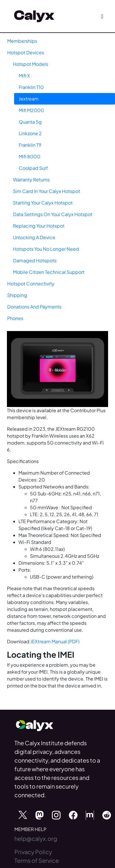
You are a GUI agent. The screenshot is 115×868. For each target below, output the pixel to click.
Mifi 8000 (30, 156)
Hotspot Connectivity (31, 284)
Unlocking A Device (34, 237)
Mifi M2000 (31, 110)
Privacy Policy (33, 852)
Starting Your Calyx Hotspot (43, 203)
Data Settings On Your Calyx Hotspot (53, 214)
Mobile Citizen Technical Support (49, 272)
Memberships (22, 41)
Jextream (29, 99)
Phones (15, 318)
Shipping (17, 295)
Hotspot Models (31, 64)
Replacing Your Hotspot (39, 226)
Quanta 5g (30, 122)
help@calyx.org (36, 838)
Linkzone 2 (30, 133)
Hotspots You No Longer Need (46, 249)
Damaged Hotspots (35, 260)
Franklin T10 (31, 87)
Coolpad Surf (33, 168)
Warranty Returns (31, 180)
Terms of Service (37, 860)
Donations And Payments (34, 307)
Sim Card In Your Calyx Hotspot (47, 191)
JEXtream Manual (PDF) (55, 641)
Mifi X (24, 76)
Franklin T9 (30, 145)
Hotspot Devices (26, 52)
